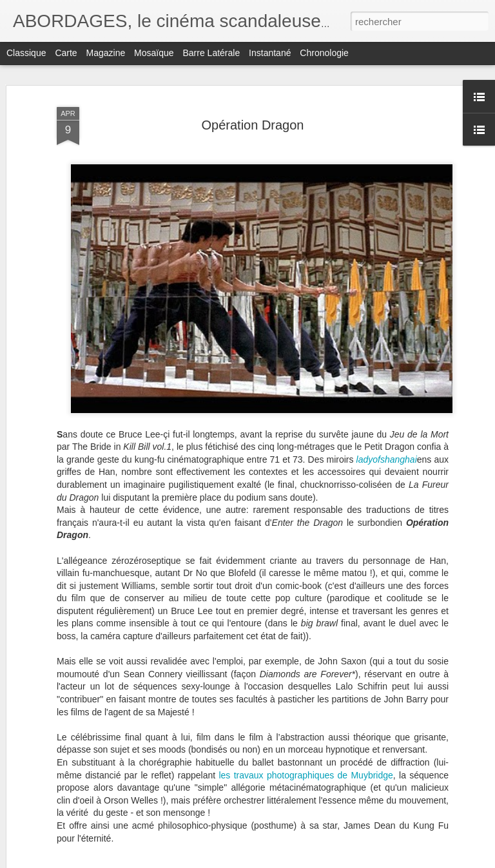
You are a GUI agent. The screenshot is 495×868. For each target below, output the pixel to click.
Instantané (270, 53)
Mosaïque (154, 53)
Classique (26, 53)
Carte (66, 53)
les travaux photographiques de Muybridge (306, 775)
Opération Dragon (253, 125)
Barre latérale (211, 53)
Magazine (106, 53)
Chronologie (324, 53)
